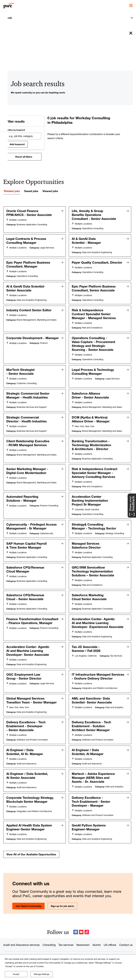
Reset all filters (24, 157)
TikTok (87, 932)
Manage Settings (42, 974)
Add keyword (17, 144)
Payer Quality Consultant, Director (97, 262)
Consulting (49, 945)
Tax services (66, 945)
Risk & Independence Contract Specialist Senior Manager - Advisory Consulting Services (95, 470)
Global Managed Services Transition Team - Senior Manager (32, 704)
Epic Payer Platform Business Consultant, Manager (28, 264)
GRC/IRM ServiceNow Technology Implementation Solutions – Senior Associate (93, 573)
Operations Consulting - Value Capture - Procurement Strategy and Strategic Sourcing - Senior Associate (94, 343)
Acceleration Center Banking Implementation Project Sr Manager (90, 498)
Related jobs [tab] (12, 191)
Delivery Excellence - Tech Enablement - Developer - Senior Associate (26, 730)
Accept (16, 974)
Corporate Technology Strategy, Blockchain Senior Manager (30, 803)
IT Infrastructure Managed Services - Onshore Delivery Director (91, 679)
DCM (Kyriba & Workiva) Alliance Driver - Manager (91, 417)
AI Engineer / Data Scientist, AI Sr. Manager (25, 755)
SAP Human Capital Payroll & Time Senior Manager (27, 547)
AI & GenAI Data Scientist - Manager (86, 240)
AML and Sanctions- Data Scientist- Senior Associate (92, 704)
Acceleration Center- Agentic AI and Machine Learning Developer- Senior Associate (28, 651)
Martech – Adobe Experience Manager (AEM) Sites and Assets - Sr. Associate (93, 781)
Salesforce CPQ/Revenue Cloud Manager (25, 571)
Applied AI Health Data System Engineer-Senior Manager (29, 830)
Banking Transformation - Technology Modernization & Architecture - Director (92, 443)
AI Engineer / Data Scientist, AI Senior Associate (27, 779)
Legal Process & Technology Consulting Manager (93, 370)
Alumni (97, 945)
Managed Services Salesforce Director (86, 547)
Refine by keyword (16, 130)
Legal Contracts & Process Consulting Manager (26, 240)
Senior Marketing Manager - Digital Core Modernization (27, 468)
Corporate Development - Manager (24, 339)
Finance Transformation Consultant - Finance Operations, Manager (24, 624)
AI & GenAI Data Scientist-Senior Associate (26, 288)
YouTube (81, 932)
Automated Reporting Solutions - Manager (22, 496)
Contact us (126, 945)
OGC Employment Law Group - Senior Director (24, 677)
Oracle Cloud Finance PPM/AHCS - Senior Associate (29, 213)
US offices (110, 945)
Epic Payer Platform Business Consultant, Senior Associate (94, 288)
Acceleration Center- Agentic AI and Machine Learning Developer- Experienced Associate (98, 624)
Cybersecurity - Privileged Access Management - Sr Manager (32, 523)
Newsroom (83, 945)
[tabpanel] (68, 534)
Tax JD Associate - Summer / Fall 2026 (86, 649)
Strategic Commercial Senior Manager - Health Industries (28, 394)
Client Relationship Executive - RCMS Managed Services (28, 441)
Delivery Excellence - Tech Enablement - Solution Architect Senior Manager (91, 730)
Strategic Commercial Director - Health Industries (27, 417)
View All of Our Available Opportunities (31, 857)
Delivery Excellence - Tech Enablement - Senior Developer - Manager (91, 805)
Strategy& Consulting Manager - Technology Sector (94, 523)
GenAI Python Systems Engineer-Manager (89, 830)
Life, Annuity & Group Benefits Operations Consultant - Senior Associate (94, 215)
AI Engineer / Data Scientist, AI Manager (88, 755)
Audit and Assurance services (21, 945)
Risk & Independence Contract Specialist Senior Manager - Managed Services (94, 313)
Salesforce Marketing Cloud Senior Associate (89, 598)
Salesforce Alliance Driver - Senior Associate (91, 394)
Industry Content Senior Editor (29, 309)
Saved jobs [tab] (31, 191)
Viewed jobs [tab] (50, 191)
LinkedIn (76, 932)
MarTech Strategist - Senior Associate (21, 370)
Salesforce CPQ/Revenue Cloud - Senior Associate (25, 598)
